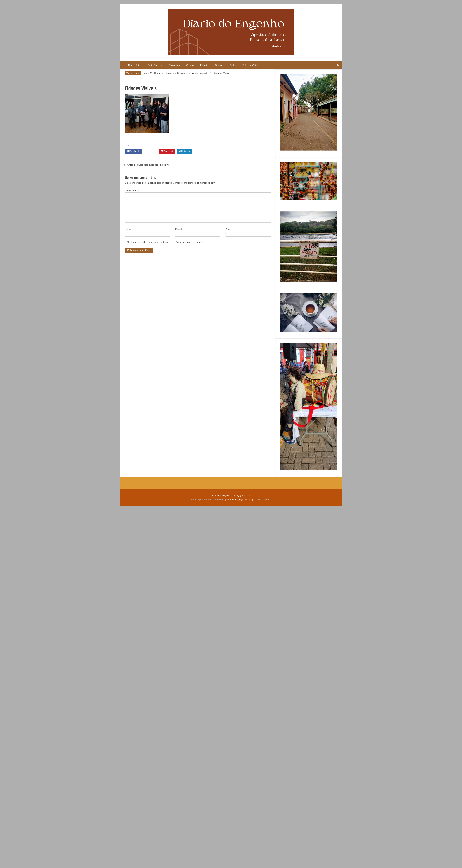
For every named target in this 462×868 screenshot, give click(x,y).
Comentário (132, 190)
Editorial (204, 65)
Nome (129, 229)
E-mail (179, 229)
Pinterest (167, 151)
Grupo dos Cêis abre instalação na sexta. (149, 165)
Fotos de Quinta (251, 65)
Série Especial (155, 65)
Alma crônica (134, 65)
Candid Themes (262, 499)
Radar (233, 65)
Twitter (150, 151)
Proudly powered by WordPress (208, 499)
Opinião (219, 65)
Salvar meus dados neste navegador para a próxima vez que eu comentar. (166, 242)
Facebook (133, 151)
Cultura (190, 65)
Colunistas (174, 65)
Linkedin (184, 151)
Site (228, 229)
